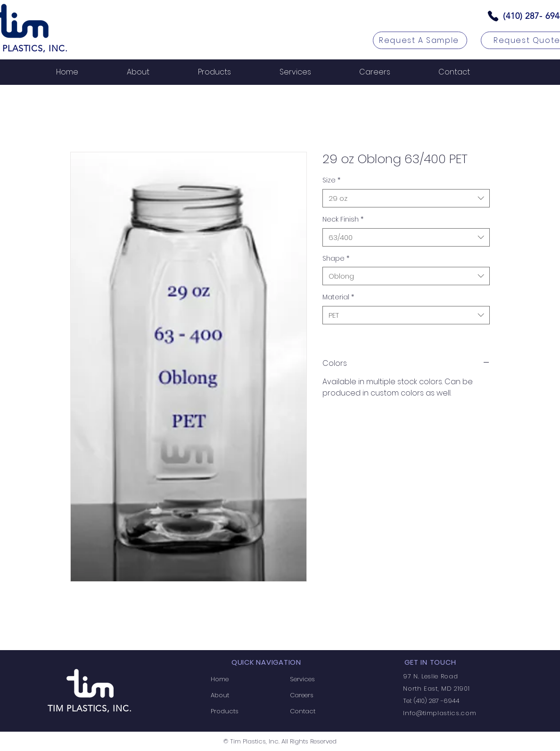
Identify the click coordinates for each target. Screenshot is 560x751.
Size (331, 180)
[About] (240, 695)
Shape (336, 259)
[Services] (320, 679)
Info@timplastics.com (440, 713)
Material (338, 297)
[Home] (240, 679)
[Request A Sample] (420, 40)
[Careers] (320, 695)
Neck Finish (343, 219)
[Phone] (493, 16)
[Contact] (320, 711)
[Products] (240, 711)
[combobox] (406, 198)
